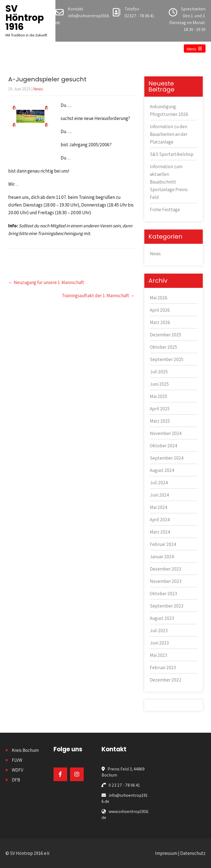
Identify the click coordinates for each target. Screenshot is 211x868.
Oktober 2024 (164, 446)
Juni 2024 (159, 495)
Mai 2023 (158, 655)
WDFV (18, 770)
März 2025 (160, 421)
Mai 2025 (158, 396)
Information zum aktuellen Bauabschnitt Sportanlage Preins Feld (169, 182)
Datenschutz (193, 853)
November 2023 (166, 581)
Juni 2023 (159, 643)
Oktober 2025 (163, 347)
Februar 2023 (163, 668)
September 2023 (167, 606)
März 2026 (160, 322)
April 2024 (160, 520)
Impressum (166, 853)
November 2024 (166, 433)
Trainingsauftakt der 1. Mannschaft (98, 296)
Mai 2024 (159, 507)
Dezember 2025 (165, 335)
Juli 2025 (159, 372)
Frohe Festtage (165, 210)
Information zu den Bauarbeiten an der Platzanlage (169, 134)
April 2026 (160, 310)
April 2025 (160, 409)
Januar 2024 (162, 557)
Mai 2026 (159, 298)
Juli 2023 (159, 631)
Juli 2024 (159, 483)
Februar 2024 (163, 544)
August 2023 (162, 618)
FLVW (17, 760)
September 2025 (167, 359)
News (38, 89)
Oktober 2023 (163, 594)
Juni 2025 (159, 384)
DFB (16, 780)
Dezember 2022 (166, 680)
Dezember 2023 (165, 569)
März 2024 (160, 532)
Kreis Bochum (25, 750)
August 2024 (162, 470)
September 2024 (167, 458)
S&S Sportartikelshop (172, 154)
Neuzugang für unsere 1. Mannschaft (46, 282)
